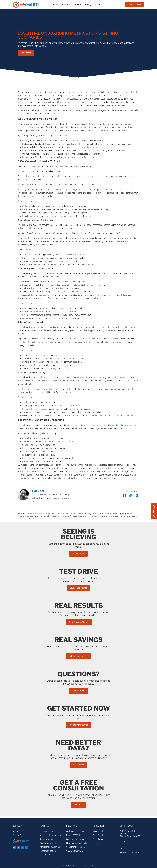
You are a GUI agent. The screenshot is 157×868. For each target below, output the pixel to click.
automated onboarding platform (113, 425)
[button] (124, 496)
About (97, 5)
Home (56, 5)
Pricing (88, 5)
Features (66, 5)
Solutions (78, 5)
